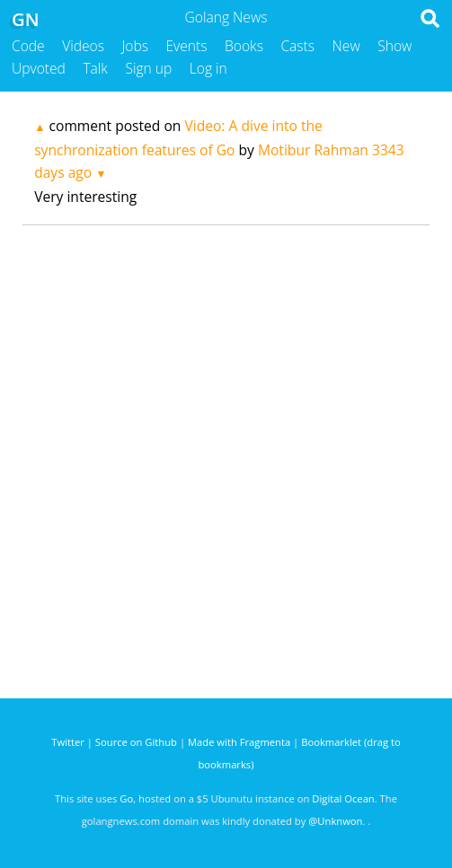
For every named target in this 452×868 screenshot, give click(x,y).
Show (394, 46)
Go (126, 798)
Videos (83, 46)
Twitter (68, 742)
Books (244, 46)
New (346, 46)
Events (187, 46)
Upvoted (39, 68)
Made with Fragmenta (239, 742)
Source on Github (136, 742)
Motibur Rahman (313, 150)
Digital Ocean (343, 798)
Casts (297, 46)
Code (28, 46)
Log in (208, 68)
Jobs (135, 46)
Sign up (148, 68)
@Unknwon (335, 821)
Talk (95, 68)
